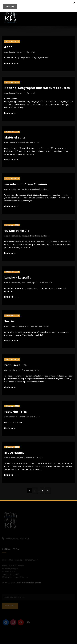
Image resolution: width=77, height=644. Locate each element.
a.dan (8, 47)
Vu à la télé (47, 283)
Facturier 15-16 (15, 412)
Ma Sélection (15, 189)
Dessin (12, 52)
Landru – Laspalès (18, 277)
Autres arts (14, 458)
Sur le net (31, 52)
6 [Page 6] (42, 491)
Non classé (21, 52)
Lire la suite (10, 63)
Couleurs (13, 326)
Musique (25, 189)
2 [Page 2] (35, 491)
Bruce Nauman (15, 453)
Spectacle (37, 283)
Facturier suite (15, 365)
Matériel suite (15, 137)
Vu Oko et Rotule (17, 231)
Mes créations (22, 143)
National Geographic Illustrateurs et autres (37, 88)
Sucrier (10, 321)
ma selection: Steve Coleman (26, 184)
